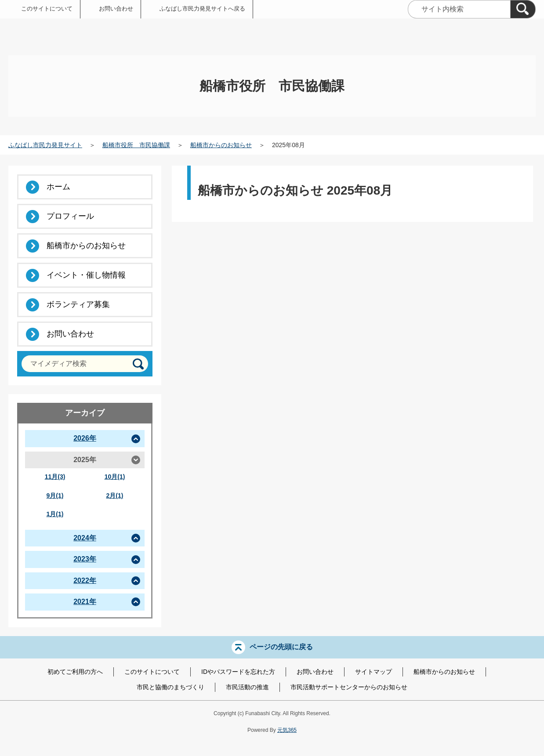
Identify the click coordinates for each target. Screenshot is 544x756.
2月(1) (115, 496)
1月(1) (55, 514)
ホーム (58, 187)
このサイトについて (47, 9)
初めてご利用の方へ (75, 672)
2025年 (85, 460)
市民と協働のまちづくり (170, 687)
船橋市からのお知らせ (221, 145)
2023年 (85, 559)
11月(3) (55, 477)
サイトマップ (374, 672)
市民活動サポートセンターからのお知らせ (349, 687)
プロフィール (70, 216)
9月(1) (55, 496)
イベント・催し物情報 (86, 275)
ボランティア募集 (78, 304)
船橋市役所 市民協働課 (136, 145)
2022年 (85, 581)
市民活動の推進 (247, 687)
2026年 (85, 438)
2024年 (85, 538)
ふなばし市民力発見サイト (45, 145)
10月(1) (115, 477)
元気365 (287, 730)
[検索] (523, 9)
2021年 (85, 602)
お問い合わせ (116, 9)
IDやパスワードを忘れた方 (238, 672)
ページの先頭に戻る (281, 646)
